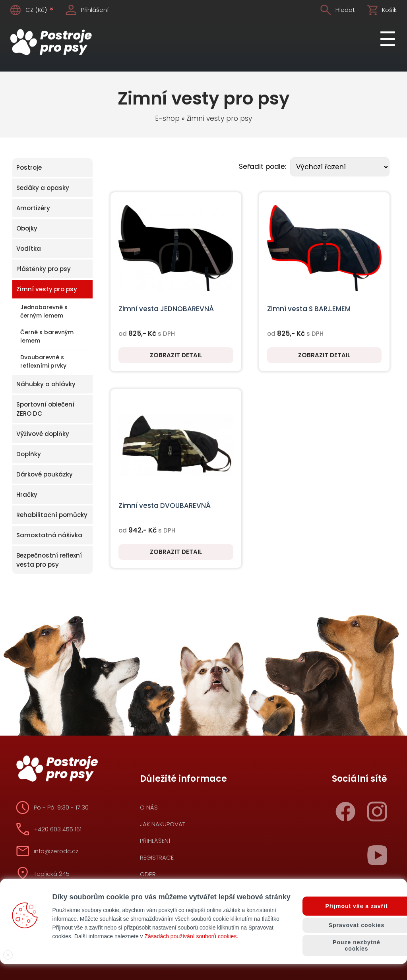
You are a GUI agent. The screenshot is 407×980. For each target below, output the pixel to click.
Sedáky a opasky (43, 188)
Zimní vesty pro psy (219, 118)
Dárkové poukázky (45, 474)
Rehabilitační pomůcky (52, 515)
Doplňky (29, 454)
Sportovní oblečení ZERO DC (45, 409)
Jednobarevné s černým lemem (44, 311)
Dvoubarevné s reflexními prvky (43, 361)
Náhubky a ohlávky (46, 384)
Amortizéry (33, 208)
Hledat (345, 10)
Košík (389, 10)
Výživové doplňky (43, 434)
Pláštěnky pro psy (44, 269)
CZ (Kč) (40, 10)
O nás (149, 807)
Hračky (27, 495)
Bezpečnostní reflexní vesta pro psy (49, 560)
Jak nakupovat (163, 824)
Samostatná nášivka (49, 535)
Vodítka (29, 249)
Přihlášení (95, 10)
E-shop (167, 118)
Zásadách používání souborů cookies (190, 936)
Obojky (27, 228)
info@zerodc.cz (56, 851)
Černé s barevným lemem (47, 336)
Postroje (29, 168)
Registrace (157, 857)
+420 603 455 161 (58, 829)
